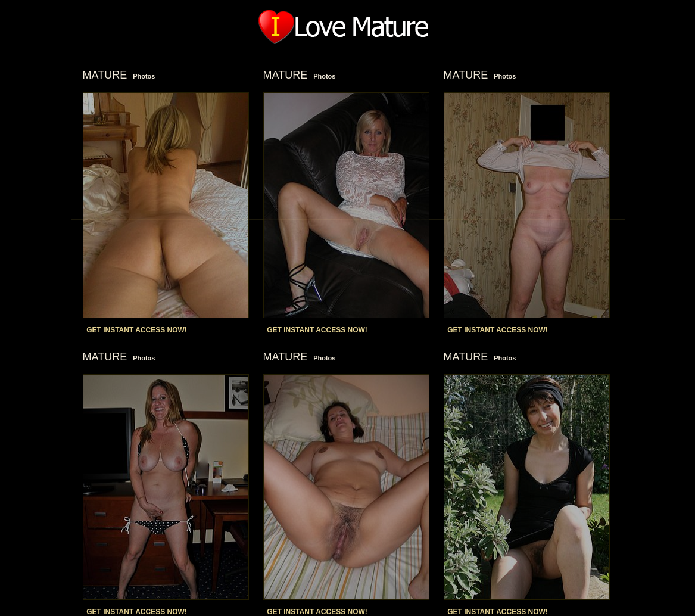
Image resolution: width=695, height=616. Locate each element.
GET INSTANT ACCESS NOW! (137, 330)
